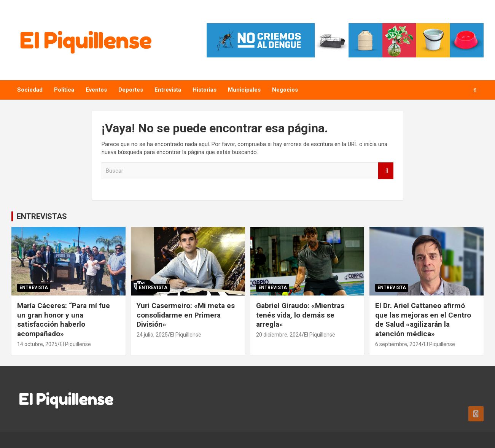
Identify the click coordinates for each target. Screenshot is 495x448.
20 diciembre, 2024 (279, 335)
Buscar (386, 171)
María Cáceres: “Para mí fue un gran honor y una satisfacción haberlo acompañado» (64, 320)
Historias (205, 90)
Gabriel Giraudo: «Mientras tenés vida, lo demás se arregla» (300, 315)
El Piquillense (75, 344)
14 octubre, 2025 (37, 344)
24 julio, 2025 (152, 335)
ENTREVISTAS (42, 216)
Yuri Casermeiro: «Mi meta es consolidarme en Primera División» (186, 315)
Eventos (96, 90)
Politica (64, 90)
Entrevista (168, 90)
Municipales (244, 90)
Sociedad (30, 90)
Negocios (285, 90)
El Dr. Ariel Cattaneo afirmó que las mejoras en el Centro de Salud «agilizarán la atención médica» (423, 320)
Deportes (131, 90)
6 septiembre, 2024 (398, 344)
